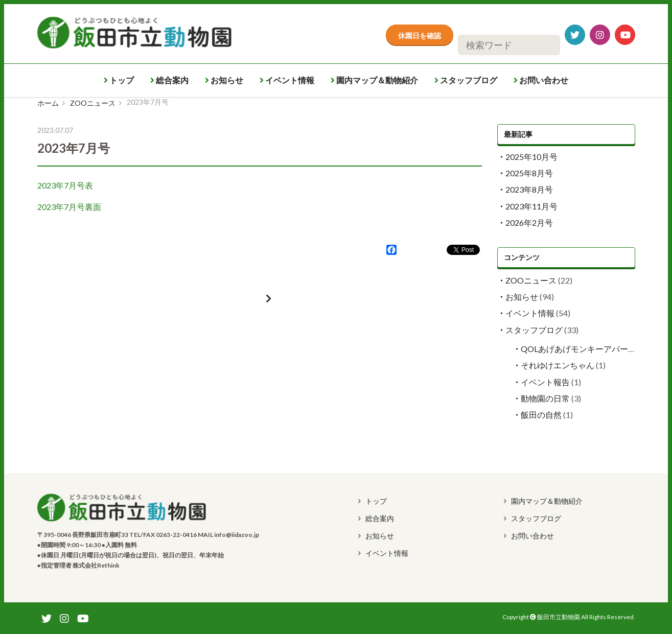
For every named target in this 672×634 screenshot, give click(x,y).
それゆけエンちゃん (558, 365)
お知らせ (224, 80)
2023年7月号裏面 (69, 207)
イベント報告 (545, 382)
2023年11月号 (531, 206)
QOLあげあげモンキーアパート (578, 349)
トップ (119, 80)
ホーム (48, 103)
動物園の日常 (545, 398)
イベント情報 (287, 80)
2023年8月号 (529, 189)
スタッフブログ (466, 80)
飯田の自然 (541, 415)
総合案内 (169, 80)
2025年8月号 (529, 173)
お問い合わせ (541, 80)
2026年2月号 (529, 222)
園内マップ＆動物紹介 (374, 80)
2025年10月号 (531, 157)
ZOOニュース (93, 103)
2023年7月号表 (65, 185)
